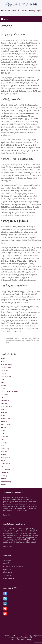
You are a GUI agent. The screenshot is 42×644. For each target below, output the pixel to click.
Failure (3, 397)
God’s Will (4, 412)
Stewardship (5, 473)
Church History (6, 376)
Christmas (4, 370)
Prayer (3, 461)
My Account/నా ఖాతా (9, 10)
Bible (2, 361)
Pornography (5, 458)
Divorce (3, 385)
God (2, 409)
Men (2, 446)
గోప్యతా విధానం (8, 572)
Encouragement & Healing (10, 391)
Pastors (3, 455)
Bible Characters (6, 364)
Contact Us (7, 560)
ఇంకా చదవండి (8, 546)
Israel (3, 431)
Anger (3, 358)
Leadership (5, 437)
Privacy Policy (8, 569)
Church (3, 373)
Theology (4, 476)
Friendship (4, 403)
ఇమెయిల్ (6, 563)
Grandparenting (6, 418)
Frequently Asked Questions (13, 566)
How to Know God (7, 424)
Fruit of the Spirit (6, 406)
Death (3, 382)
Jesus (3, 433)
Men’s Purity (5, 449)
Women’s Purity (6, 482)
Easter (3, 388)
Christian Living (6, 367)
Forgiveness (5, 400)
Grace (3, 415)
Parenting (4, 452)
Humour (4, 427)
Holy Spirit (4, 421)
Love (2, 439)
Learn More (7, 515)
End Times (4, 394)
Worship (4, 485)
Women (3, 479)
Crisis (3, 379)
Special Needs (6, 470)
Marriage (4, 443)
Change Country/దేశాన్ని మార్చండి (29, 10)
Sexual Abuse (5, 464)
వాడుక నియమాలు (9, 578)
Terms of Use (8, 575)
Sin (2, 467)
